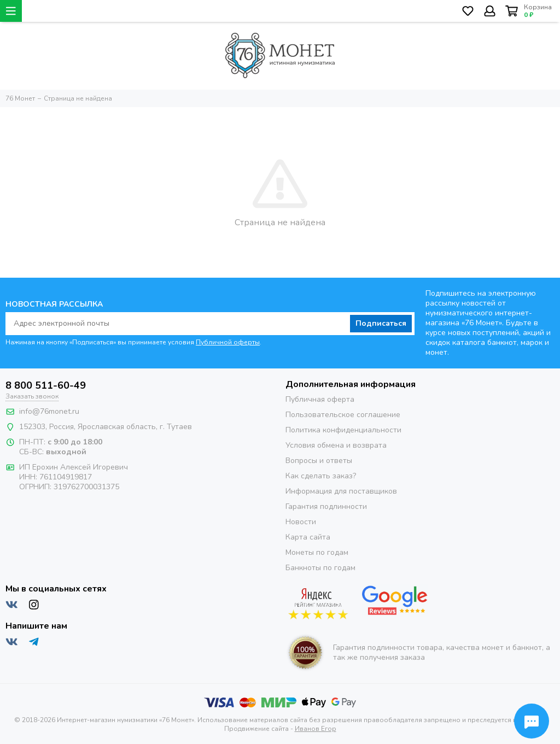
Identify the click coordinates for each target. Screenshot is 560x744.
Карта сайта (308, 537)
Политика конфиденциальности (343, 430)
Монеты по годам (317, 552)
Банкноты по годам (320, 568)
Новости (301, 522)
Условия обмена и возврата (336, 445)
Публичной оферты (228, 342)
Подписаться (381, 323)
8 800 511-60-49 (46, 385)
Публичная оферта (320, 399)
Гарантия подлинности (326, 506)
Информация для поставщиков (341, 491)
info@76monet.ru (49, 411)
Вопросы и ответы (319, 461)
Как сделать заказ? (321, 476)
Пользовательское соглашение (343, 415)
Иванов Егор (316, 729)
